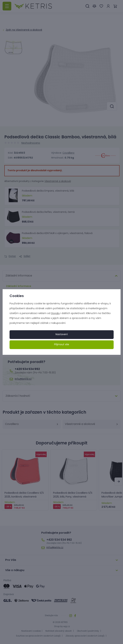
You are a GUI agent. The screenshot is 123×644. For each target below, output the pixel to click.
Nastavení (62, 335)
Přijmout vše (62, 345)
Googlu (55, 313)
